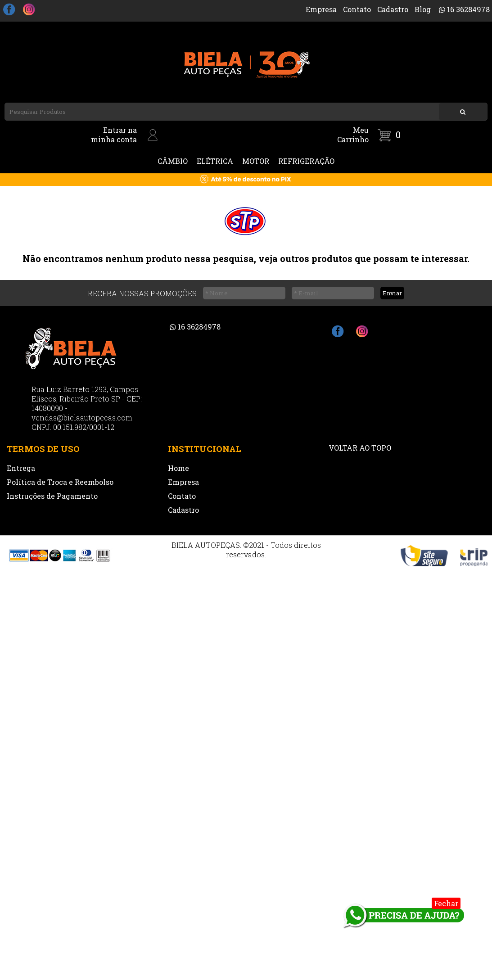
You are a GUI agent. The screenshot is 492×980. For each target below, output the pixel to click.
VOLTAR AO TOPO (360, 448)
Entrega (21, 468)
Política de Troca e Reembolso (60, 482)
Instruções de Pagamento (52, 496)
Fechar (446, 903)
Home (178, 468)
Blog (423, 9)
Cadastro (393, 9)
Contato (357, 9)
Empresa (321, 9)
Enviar (392, 293)
